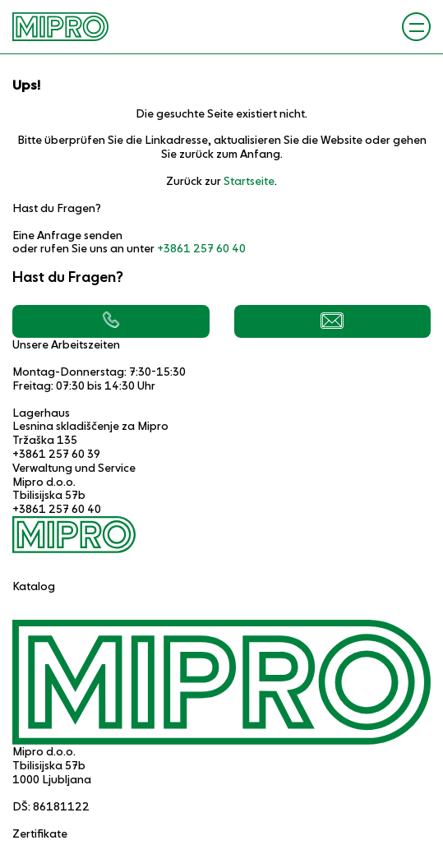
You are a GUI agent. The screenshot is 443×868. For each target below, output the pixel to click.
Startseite (249, 181)
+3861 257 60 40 (201, 248)
